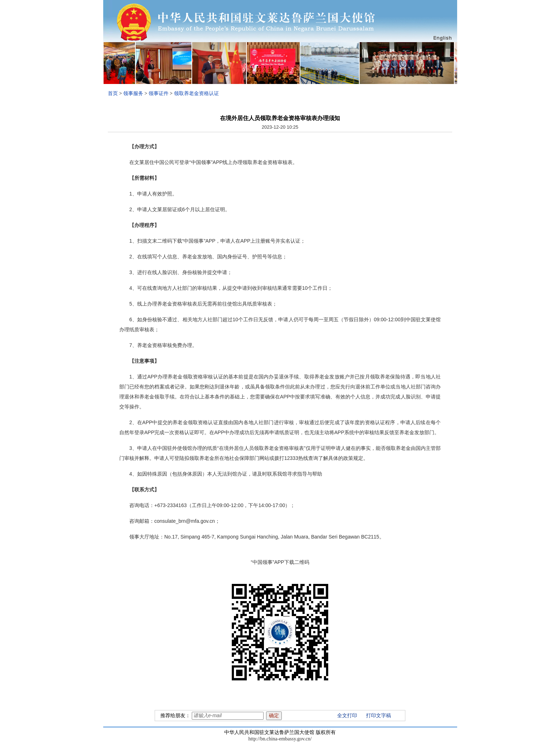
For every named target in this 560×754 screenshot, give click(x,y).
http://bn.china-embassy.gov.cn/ (280, 739)
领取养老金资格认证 (196, 93)
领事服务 (133, 93)
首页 (113, 93)
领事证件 (159, 93)
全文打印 (347, 716)
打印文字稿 (379, 716)
